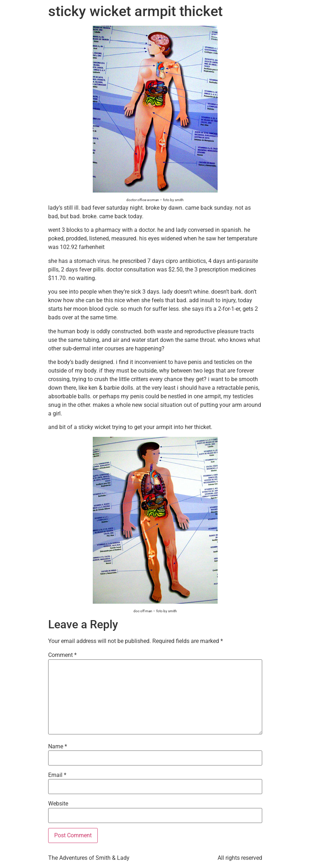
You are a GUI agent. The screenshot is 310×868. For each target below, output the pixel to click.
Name (58, 747)
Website (58, 804)
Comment (62, 655)
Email (57, 775)
